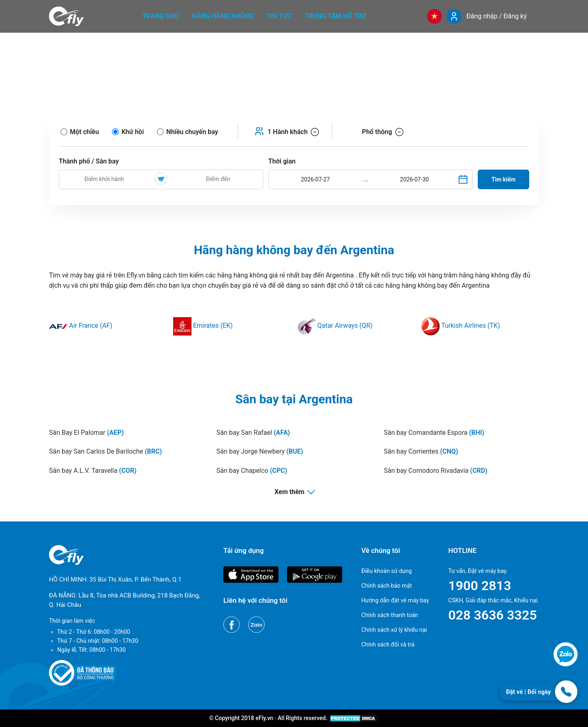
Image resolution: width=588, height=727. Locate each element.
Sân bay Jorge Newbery (260, 451)
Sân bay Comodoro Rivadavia (436, 471)
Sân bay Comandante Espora (434, 433)
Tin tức (279, 16)
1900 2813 (480, 586)
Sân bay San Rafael (253, 433)
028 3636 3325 (493, 615)
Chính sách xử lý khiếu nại (394, 630)
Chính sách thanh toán (390, 615)
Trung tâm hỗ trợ (335, 16)
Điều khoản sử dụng (387, 571)
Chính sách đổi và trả (388, 644)
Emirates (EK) (203, 325)
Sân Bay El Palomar (86, 433)
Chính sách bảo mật (387, 586)
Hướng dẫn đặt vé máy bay (395, 600)
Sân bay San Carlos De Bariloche (105, 451)
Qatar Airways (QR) (335, 325)
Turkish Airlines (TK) (461, 325)
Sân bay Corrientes (421, 451)
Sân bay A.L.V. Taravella (93, 471)
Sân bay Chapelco (252, 471)
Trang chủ (161, 16)
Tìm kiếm (504, 179)
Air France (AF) (81, 325)
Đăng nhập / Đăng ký (497, 16)
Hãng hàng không (223, 16)
